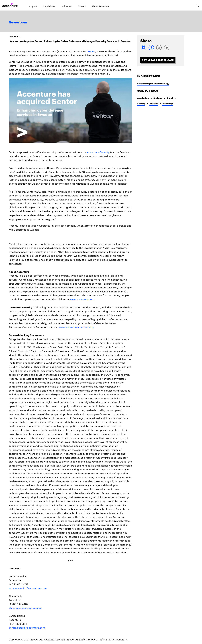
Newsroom (18, 22)
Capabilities (49, 6)
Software (154, 103)
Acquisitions (143, 98)
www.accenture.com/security (76, 327)
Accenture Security (98, 152)
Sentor (92, 51)
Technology (168, 103)
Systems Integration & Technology (153, 83)
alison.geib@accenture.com (25, 608)
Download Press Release (158, 60)
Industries (67, 6)
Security (141, 103)
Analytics (158, 98)
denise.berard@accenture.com (27, 628)
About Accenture (101, 6)
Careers (82, 6)
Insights (33, 6)
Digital (170, 98)
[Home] (10, 5)
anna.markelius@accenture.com (28, 588)
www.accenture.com (82, 299)
